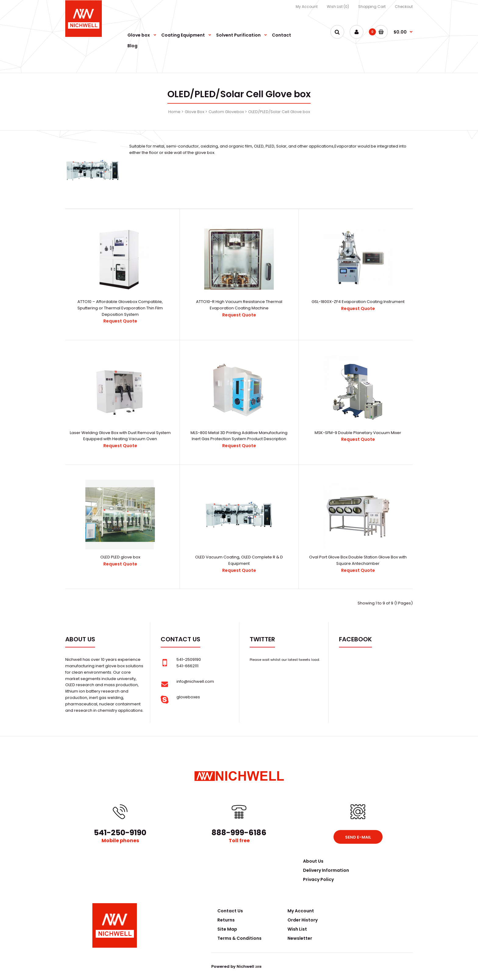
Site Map (227, 929)
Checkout (404, 7)
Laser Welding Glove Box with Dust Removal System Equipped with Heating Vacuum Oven (120, 436)
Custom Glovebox (226, 112)
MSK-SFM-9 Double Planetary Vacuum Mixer (358, 433)
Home (174, 112)
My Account (307, 7)
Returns (226, 920)
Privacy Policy (318, 879)
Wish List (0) (338, 7)
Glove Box (194, 112)
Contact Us (230, 911)
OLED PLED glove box (120, 557)
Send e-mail (358, 837)
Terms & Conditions (239, 938)
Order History (303, 920)
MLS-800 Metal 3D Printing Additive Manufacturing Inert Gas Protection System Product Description (239, 436)
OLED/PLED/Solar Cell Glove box (279, 112)
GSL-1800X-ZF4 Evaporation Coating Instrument (358, 302)
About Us (313, 861)
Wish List (297, 929)
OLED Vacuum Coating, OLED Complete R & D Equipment (239, 560)
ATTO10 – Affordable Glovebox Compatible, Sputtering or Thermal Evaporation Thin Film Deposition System (120, 308)
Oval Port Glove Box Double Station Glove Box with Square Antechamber (358, 560)
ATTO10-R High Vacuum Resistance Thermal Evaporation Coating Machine (239, 305)
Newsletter (300, 938)
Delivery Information (326, 870)
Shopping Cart (372, 7)
